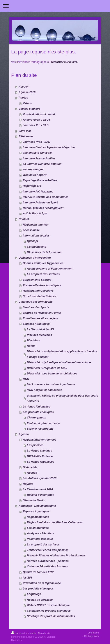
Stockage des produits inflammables (51, 616)
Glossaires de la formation (44, 252)
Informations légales (36, 236)
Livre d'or (25, 131)
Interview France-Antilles (39, 159)
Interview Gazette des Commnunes (46, 197)
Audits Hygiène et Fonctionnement (50, 269)
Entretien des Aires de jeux (40, 318)
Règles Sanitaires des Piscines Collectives (55, 522)
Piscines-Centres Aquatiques (42, 285)
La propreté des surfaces (43, 274)
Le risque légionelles (36, 407)
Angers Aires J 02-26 (36, 120)
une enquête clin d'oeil (38, 153)
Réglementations (38, 517)
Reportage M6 (32, 186)
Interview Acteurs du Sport (40, 203)
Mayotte (28, 484)
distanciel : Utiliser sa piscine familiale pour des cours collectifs (63, 398)
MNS (26, 379)
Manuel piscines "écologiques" (43, 208)
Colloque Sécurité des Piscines (47, 566)
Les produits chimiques (38, 412)
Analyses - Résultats (40, 533)
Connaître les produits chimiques (49, 611)
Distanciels (30, 467)
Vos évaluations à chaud (39, 114)
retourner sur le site (64, 62)
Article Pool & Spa (35, 213)
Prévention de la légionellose (42, 583)
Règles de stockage (40, 600)
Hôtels (31, 346)
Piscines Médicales (40, 335)
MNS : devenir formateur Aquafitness (51, 385)
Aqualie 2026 (27, 92)
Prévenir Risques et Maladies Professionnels (56, 556)
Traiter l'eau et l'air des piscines (48, 550)
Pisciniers (34, 341)
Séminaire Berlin (34, 500)
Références (26, 136)
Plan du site (44, 633)
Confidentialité (36, 247)
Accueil (24, 87)
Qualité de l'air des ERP (38, 572)
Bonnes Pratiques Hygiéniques (43, 263)
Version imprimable (24, 633)
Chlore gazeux (36, 418)
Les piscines (35, 445)
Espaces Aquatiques (36, 324)
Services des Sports (36, 307)
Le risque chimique (40, 451)
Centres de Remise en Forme (42, 313)
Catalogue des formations (36, 302)
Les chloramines (38, 528)
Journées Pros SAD (36, 125)
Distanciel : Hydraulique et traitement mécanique (59, 362)
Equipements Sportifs (37, 280)
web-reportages (33, 169)
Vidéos (27, 103)
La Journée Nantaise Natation (42, 164)
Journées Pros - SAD (36, 142)
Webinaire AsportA (35, 175)
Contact (24, 219)
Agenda (24, 434)
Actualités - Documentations (37, 506)
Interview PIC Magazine (38, 192)
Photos (23, 98)
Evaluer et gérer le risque (43, 423)
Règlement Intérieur (36, 225)
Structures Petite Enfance (40, 296)
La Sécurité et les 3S (40, 329)
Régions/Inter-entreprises (40, 440)
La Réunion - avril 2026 (38, 489)
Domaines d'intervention (35, 258)
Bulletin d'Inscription (41, 495)
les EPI (27, 578)
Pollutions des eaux (40, 539)
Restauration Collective (38, 291)
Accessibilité (31, 230)
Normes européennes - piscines (48, 561)
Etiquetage (34, 594)
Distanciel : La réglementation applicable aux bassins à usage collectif (62, 354)
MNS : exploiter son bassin (45, 390)
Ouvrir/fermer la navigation (55, 6)
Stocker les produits (40, 429)
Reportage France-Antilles (40, 180)
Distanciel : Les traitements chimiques (52, 374)
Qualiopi (32, 241)
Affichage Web (91, 636)
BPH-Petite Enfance (40, 456)
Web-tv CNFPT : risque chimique (48, 605)
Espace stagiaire (29, 109)
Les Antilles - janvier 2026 (40, 478)
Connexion (93, 633)
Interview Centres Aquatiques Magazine (49, 147)
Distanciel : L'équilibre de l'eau (47, 368)
